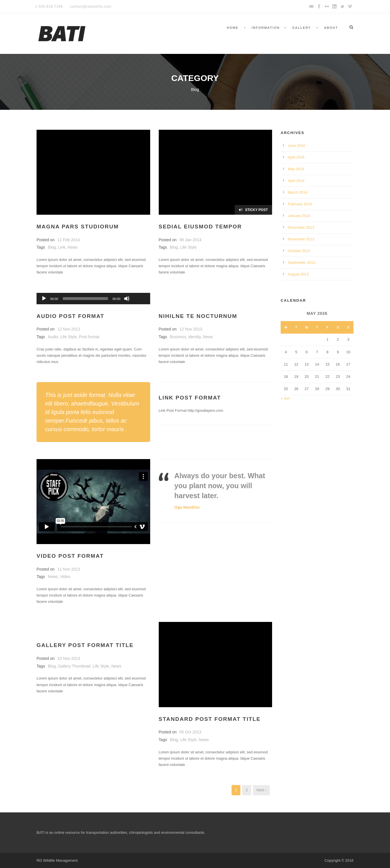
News (73, 247)
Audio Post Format (70, 316)
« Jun (285, 398)
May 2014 (296, 169)
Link (62, 247)
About (331, 28)
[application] (93, 299)
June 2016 (296, 146)
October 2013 (299, 251)
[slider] (85, 299)
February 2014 (300, 204)
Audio (53, 337)
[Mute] (127, 299)
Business (178, 337)
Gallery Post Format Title (85, 645)
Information (266, 28)
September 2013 (301, 262)
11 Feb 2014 (69, 240)
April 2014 (296, 181)
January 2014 (299, 216)
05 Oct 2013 (190, 732)
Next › (261, 790)
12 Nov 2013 (69, 329)
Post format (89, 337)
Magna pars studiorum (78, 227)
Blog (52, 247)
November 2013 (301, 239)
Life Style (188, 247)
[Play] (44, 299)
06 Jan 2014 (191, 240)
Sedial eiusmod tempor (200, 227)
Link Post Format (190, 398)
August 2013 (298, 274)
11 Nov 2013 (69, 569)
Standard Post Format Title (210, 719)
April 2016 (296, 157)
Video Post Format (70, 556)
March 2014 (298, 192)
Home (233, 28)
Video (65, 577)
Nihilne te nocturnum (198, 316)
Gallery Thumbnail (74, 666)
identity (195, 337)
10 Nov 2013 (69, 658)
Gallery (301, 28)
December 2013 (301, 227)
